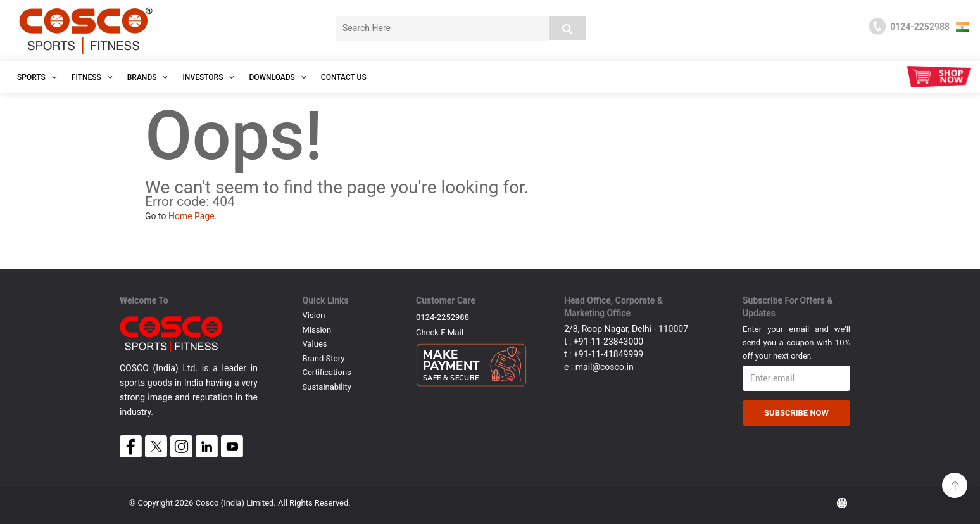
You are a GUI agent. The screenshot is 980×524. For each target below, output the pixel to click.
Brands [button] (148, 77)
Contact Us (344, 77)
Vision (314, 315)
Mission (317, 330)
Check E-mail (440, 332)
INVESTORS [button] (208, 77)
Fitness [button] (92, 77)
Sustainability (327, 387)
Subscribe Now (796, 413)
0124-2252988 (443, 317)
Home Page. (193, 216)
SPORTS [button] (37, 77)
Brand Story (324, 358)
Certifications (327, 372)
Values (315, 344)
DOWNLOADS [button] (277, 77)
